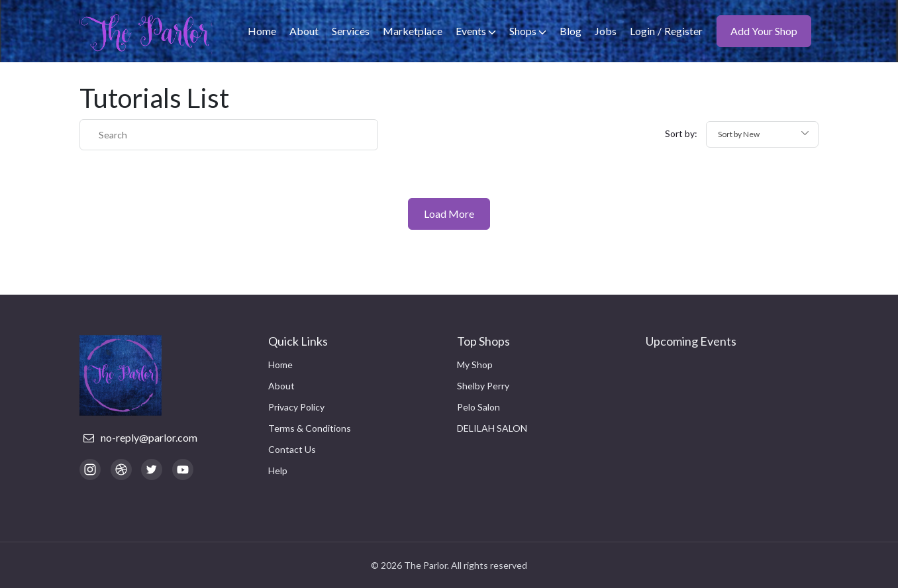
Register (683, 31)
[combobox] (762, 134)
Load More (449, 214)
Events (476, 31)
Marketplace (413, 31)
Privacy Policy (296, 407)
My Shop (475, 365)
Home (262, 31)
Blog (571, 31)
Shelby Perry (483, 386)
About (304, 31)
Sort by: (681, 133)
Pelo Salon (478, 407)
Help (278, 470)
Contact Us (292, 449)
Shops (528, 31)
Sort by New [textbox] (739, 134)
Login (642, 31)
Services (351, 31)
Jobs (606, 31)
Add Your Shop (764, 31)
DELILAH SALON (492, 428)
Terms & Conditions (310, 428)
